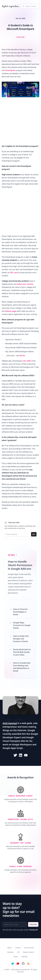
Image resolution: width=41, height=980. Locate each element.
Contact (18, 948)
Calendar (10, 952)
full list (22, 356)
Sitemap (24, 957)
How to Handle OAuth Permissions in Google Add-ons (20, 565)
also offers (27, 361)
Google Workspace (22, 744)
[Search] (30, 6)
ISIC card (14, 273)
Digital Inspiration (22, 970)
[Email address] (17, 534)
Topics (16, 957)
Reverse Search (29, 952)
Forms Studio (29, 948)
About (10, 948)
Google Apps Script (13, 748)
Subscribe (33, 924)
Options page (11, 311)
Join (34, 534)
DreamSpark (10, 70)
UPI (18, 952)
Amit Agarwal (10, 723)
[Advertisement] (20, 122)
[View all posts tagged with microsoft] (20, 37)
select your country (25, 284)
